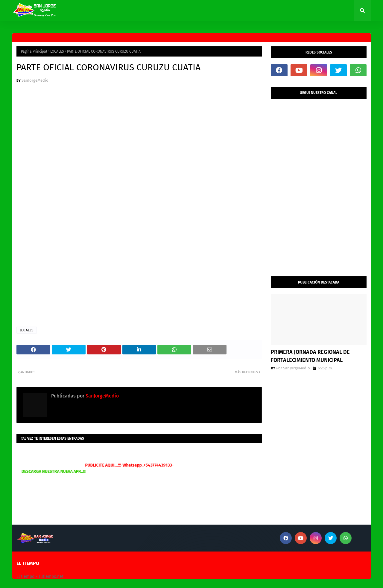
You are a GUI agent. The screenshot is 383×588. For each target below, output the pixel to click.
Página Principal (34, 51)
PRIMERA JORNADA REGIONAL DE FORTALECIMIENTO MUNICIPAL (310, 356)
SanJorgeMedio (35, 80)
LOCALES (57, 51)
